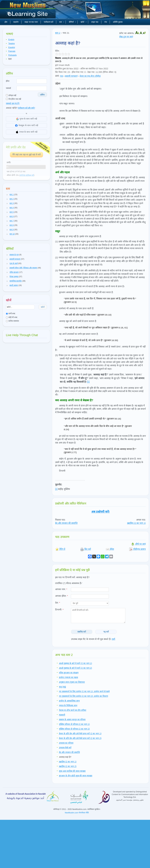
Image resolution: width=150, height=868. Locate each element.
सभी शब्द (11, 314)
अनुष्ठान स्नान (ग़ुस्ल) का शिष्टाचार (72, 682)
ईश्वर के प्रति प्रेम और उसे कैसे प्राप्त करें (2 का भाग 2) (80, 738)
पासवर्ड (8, 88)
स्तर (62, 22)
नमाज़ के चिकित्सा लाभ (68, 705)
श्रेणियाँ (72, 22)
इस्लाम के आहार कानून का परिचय (72, 720)
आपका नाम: (61, 589)
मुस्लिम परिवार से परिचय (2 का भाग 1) (74, 724)
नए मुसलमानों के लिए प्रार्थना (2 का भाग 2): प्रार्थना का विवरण (83, 696)
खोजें (84, 22)
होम (6, 22)
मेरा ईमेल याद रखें (13, 99)
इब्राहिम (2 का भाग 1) (136, 523)
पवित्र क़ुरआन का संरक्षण (69, 673)
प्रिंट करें (86, 549)
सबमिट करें (82, 632)
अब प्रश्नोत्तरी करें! (101, 512)
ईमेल (8, 81)
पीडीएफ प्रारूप (137, 549)
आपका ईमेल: (62, 596)
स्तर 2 (58, 33)
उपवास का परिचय (66, 743)
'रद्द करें (106, 632)
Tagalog (12, 44)
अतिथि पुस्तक (118, 22)
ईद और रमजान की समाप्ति (66, 523)
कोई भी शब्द (12, 317)
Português (12, 55)
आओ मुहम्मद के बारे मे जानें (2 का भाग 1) (75, 663)
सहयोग (16, 22)
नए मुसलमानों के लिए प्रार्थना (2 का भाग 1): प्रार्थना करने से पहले (84, 691)
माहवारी (62, 715)
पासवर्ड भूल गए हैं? (13, 103)
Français (12, 51)
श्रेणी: (57, 76)
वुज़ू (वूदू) (62, 687)
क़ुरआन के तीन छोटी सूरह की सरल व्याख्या (76, 776)
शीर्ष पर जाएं (138, 544)
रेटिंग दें (60, 549)
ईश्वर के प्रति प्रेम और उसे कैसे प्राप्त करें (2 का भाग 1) (80, 734)
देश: (58, 603)
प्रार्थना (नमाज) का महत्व (68, 677)
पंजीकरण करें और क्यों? (26, 108)
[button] (7, 195)
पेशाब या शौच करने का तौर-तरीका (73, 710)
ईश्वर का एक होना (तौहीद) (90, 76)
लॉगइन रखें (11, 95)
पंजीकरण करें (49, 22)
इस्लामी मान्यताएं (71, 76)
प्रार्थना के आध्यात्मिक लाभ (69, 701)
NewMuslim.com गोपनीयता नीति (77, 813)
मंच (106, 22)
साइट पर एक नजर (31, 22)
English (11, 40)
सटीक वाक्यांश (12, 321)
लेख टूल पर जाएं (126, 37)
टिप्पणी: (59, 610)
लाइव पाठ (95, 22)
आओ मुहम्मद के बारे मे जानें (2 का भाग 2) (75, 668)
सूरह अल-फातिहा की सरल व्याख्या (72, 771)
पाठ (62, 76)
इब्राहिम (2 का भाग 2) (68, 766)
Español (12, 47)
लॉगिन (42, 95)
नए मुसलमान (28, 11)
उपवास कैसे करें (65, 748)
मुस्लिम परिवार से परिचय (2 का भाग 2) (74, 729)
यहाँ (113, 639)
